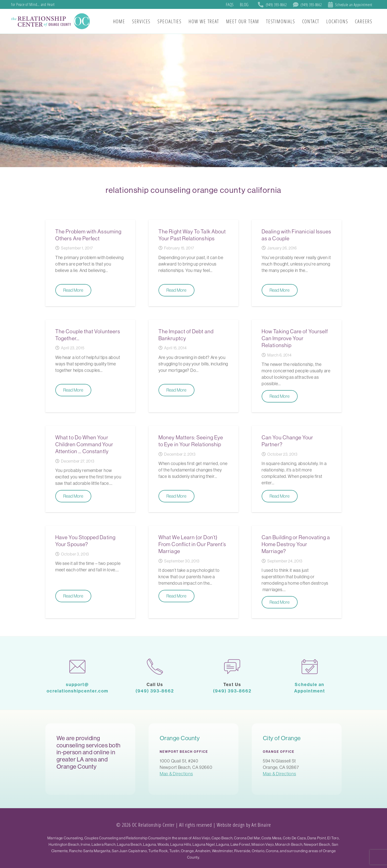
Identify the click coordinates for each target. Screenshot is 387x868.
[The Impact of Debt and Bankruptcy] (193, 366)
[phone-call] (155, 667)
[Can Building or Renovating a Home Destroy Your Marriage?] (297, 572)
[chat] (232, 667)
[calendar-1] (310, 667)
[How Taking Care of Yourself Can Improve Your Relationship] (297, 366)
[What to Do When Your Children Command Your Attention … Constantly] (90, 469)
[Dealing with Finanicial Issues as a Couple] (297, 263)
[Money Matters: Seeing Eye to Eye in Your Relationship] (193, 469)
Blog (244, 4)
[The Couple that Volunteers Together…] (90, 366)
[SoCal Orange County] (51, 21)
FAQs (230, 4)
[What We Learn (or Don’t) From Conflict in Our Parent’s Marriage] (193, 572)
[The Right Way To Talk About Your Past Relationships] (193, 263)
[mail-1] (77, 667)
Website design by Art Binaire (244, 825)
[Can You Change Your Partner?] (297, 469)
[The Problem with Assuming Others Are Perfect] (90, 263)
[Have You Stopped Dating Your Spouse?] (90, 572)
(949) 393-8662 (155, 691)
